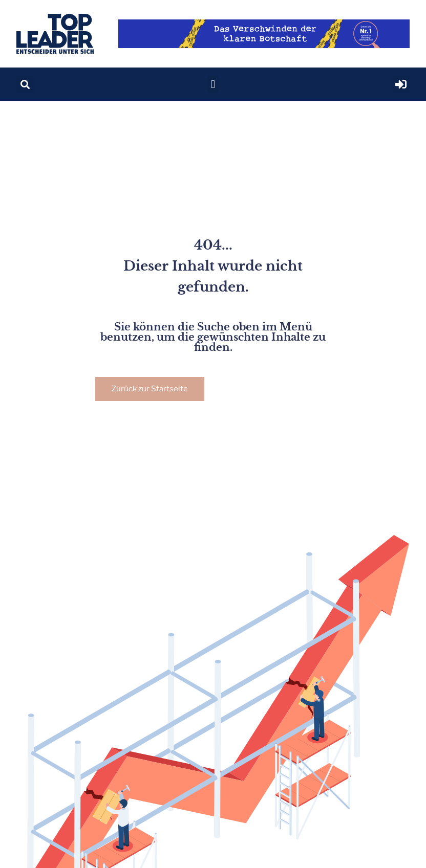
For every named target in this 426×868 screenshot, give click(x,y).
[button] (25, 84)
